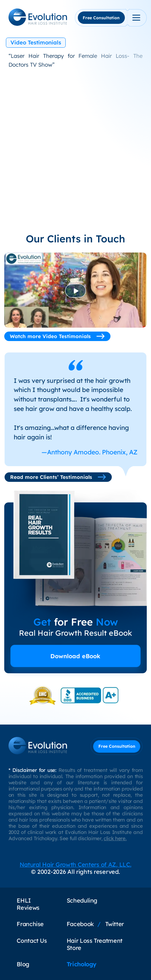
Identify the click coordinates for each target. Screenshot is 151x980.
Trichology (82, 964)
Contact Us (32, 940)
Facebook (80, 924)
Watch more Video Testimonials (57, 336)
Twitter (115, 924)
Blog (23, 964)
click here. (115, 838)
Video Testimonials (36, 42)
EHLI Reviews (28, 904)
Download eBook (75, 656)
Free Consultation (101, 18)
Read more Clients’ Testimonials (58, 477)
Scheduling (82, 900)
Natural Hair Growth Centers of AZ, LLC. (75, 864)
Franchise (30, 924)
